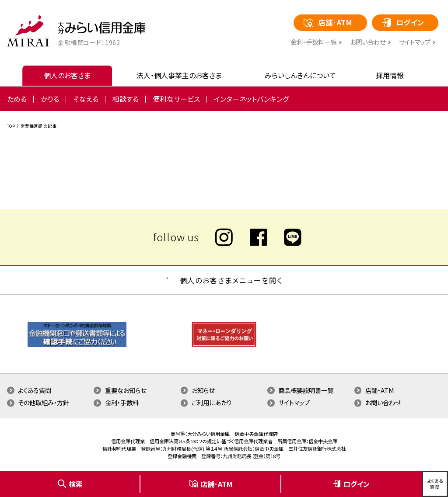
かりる (50, 99)
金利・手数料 (122, 402)
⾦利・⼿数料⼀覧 (313, 42)
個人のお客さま (67, 75)
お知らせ (203, 390)
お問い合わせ (368, 42)
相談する (126, 99)
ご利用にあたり (212, 402)
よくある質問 (35, 390)
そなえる (86, 99)
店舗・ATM (380, 390)
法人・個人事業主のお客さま (179, 75)
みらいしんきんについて (300, 75)
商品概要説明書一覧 (306, 390)
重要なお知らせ (126, 390)
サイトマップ (415, 42)
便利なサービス (176, 99)
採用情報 (390, 75)
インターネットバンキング (251, 99)
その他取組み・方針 (44, 402)
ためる (17, 99)
